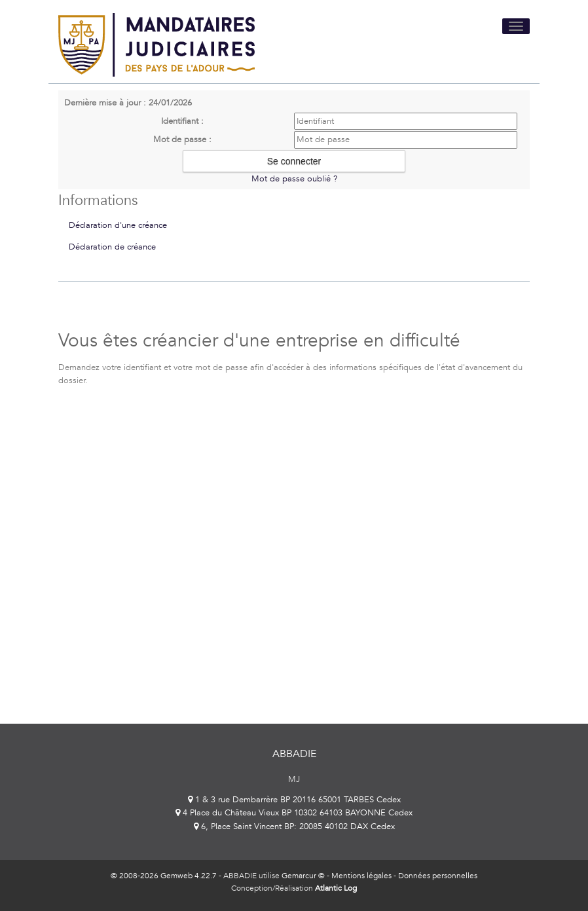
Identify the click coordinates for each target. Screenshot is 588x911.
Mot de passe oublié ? (294, 179)
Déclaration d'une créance (118, 225)
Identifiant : (182, 121)
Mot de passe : (182, 139)
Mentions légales (361, 876)
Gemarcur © (303, 876)
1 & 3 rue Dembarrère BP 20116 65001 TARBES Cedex (294, 800)
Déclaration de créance (112, 247)
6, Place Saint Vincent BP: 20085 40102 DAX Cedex (294, 827)
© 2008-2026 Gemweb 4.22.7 (164, 876)
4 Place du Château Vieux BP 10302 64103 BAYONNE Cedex (294, 813)
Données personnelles (438, 876)
